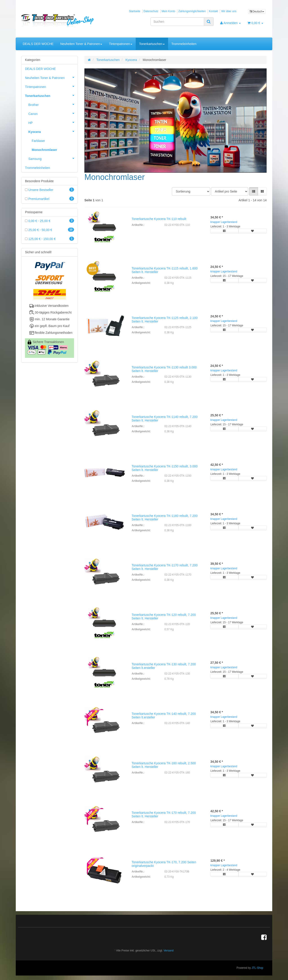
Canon (53, 113)
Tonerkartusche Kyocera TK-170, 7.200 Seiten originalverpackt (164, 864)
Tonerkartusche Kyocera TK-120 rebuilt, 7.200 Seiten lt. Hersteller (164, 616)
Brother (53, 104)
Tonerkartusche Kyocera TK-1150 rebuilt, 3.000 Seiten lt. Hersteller (165, 468)
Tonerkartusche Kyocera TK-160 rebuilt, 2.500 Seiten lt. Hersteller (164, 765)
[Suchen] (177, 22)
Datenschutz (151, 11)
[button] (254, 191)
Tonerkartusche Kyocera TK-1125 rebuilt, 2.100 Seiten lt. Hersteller (165, 320)
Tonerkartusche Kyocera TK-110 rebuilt (159, 219)
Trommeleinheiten (184, 44)
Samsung (53, 158)
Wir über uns (229, 11)
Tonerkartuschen (152, 44)
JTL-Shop (257, 968)
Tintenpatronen (121, 44)
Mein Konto (168, 11)
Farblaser (38, 141)
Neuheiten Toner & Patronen (81, 44)
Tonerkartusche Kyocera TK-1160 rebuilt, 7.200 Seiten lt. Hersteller (165, 517)
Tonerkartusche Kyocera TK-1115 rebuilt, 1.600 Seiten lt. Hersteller (165, 270)
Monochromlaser (44, 150)
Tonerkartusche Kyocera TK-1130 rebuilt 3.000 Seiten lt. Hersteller (164, 369)
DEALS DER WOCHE (38, 44)
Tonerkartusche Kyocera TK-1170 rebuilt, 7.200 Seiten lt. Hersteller (165, 567)
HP (53, 122)
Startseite (135, 11)
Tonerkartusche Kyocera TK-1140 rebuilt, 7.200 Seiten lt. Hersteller (165, 418)
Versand (169, 951)
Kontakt (214, 11)
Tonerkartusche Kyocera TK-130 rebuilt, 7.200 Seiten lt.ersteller (164, 666)
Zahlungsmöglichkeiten (192, 11)
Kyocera (53, 131)
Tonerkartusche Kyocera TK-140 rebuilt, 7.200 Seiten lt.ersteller (164, 715)
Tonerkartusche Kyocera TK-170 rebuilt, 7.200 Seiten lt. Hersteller (164, 814)
